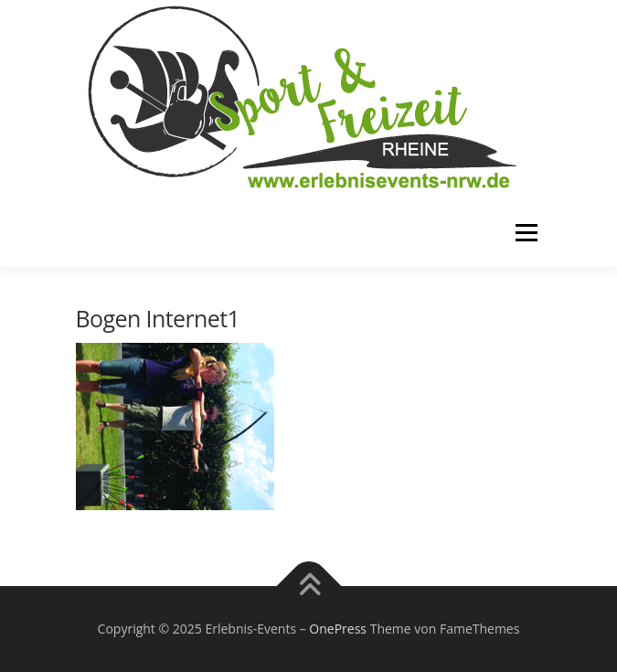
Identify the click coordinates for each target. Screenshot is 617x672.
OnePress (338, 629)
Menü (525, 233)
